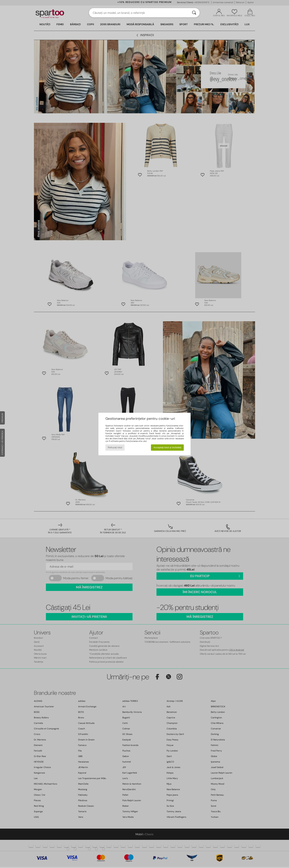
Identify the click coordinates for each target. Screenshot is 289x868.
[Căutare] (194, 13)
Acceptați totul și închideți (167, 447)
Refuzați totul (115, 447)
